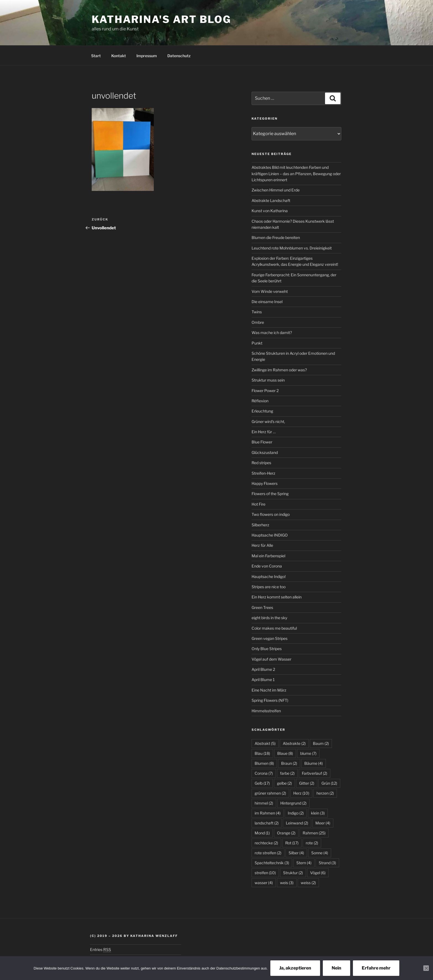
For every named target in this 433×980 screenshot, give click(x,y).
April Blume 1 (263, 680)
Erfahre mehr (376, 968)
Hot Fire (258, 504)
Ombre (258, 322)
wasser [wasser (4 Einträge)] (264, 883)
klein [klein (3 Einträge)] (318, 813)
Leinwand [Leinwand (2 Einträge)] (297, 823)
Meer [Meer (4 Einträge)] (323, 823)
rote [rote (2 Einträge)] (312, 843)
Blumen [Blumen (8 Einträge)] (264, 763)
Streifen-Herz (263, 473)
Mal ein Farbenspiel (268, 556)
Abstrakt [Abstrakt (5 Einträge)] (265, 743)
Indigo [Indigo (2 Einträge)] (296, 813)
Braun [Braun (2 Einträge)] (289, 763)
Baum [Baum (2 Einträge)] (321, 743)
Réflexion (260, 401)
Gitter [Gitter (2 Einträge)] (307, 783)
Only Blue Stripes (267, 649)
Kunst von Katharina (270, 211)
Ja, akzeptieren (295, 968)
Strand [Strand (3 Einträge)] (327, 863)
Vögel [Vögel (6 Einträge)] (318, 873)
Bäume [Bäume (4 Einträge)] (314, 763)
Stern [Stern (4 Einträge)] (304, 863)
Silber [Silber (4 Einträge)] (296, 853)
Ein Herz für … (264, 432)
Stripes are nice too (269, 587)
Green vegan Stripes (270, 638)
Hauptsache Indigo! (269, 576)
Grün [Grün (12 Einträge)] (329, 783)
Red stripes (261, 463)
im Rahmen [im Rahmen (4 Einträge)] (268, 813)
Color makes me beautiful (274, 628)
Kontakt (119, 56)
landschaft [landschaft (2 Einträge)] (267, 823)
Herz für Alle (262, 545)
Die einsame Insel (267, 302)
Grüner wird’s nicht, (268, 421)
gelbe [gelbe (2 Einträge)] (284, 783)
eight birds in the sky (269, 618)
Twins (257, 312)
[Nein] (426, 968)
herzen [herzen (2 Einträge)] (325, 793)
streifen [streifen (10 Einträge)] (265, 873)
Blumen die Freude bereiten (276, 237)
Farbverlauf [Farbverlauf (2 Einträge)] (315, 773)
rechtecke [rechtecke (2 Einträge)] (266, 843)
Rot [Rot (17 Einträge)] (292, 843)
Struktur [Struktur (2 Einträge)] (293, 873)
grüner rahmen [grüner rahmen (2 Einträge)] (270, 793)
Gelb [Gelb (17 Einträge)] (262, 783)
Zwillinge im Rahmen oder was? (279, 370)
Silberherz (260, 525)
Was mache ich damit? (272, 333)
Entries (101, 949)
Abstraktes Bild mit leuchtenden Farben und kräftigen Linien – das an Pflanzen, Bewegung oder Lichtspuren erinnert (296, 174)
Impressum (147, 56)
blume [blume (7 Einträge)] (308, 753)
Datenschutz (179, 56)
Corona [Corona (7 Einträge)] (264, 773)
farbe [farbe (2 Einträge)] (287, 773)
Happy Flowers (265, 483)
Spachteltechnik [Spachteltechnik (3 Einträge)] (272, 863)
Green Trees (262, 607)
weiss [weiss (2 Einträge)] (308, 883)
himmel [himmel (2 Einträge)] (264, 803)
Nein (336, 968)
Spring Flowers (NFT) (270, 700)
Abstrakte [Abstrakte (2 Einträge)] (294, 743)
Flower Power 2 (265, 391)
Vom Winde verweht (270, 291)
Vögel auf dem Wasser (271, 659)
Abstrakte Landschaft (271, 200)
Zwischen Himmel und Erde (276, 190)
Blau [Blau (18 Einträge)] (262, 753)
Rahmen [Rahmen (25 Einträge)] (314, 833)
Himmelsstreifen (266, 711)
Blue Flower (262, 442)
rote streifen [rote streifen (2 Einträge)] (268, 853)
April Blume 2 (263, 669)
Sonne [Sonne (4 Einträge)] (320, 853)
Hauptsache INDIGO (270, 535)
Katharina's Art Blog (161, 19)
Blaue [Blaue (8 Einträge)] (285, 753)
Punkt (257, 343)
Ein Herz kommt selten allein (277, 597)
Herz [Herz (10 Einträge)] (301, 793)
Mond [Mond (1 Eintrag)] (262, 833)
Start (96, 56)
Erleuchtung (262, 411)
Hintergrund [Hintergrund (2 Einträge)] (293, 803)
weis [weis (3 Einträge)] (287, 883)
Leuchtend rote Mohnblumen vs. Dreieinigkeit (292, 248)
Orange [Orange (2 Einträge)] (286, 833)
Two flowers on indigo (271, 514)
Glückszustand (265, 452)
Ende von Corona (267, 566)
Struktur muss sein (268, 380)
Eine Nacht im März (269, 690)
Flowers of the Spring (270, 494)
